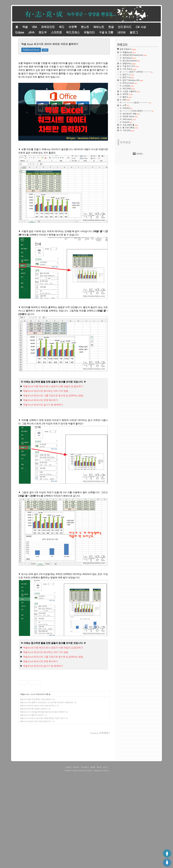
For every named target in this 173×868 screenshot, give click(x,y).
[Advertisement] (64, 692)
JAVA (31, 32)
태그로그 (76, 862)
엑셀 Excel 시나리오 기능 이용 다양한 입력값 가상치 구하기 (42, 758)
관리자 (99, 862)
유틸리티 (89, 32)
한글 (111, 27)
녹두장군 (125, 142)
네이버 (121, 32)
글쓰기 (105, 862)
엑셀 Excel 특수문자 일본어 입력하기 (34, 749)
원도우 (43, 32)
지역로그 (68, 862)
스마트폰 (56, 32)
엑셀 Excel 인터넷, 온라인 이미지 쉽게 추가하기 (38, 746)
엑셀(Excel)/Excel (31, 50)
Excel (33, 734)
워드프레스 (73, 32)
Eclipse (20, 32)
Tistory (106, 865)
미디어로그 (85, 862)
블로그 (134, 32)
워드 (62, 27)
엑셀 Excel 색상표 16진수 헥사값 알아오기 (36, 761)
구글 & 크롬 (106, 32)
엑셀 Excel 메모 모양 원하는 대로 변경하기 (36, 739)
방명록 (93, 862)
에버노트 (99, 27)
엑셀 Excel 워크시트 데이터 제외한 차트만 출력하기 (50, 44)
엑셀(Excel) (25, 734)
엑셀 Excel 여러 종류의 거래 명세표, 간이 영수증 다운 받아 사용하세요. (47, 743)
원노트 (85, 27)
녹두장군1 (68, 865)
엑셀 (25, 27)
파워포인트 (48, 27)
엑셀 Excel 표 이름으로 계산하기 (32, 755)
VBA (34, 27)
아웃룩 (73, 27)
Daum (90, 865)
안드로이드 (125, 27)
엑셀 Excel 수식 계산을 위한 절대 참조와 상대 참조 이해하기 (43, 752)
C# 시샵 (141, 27)
